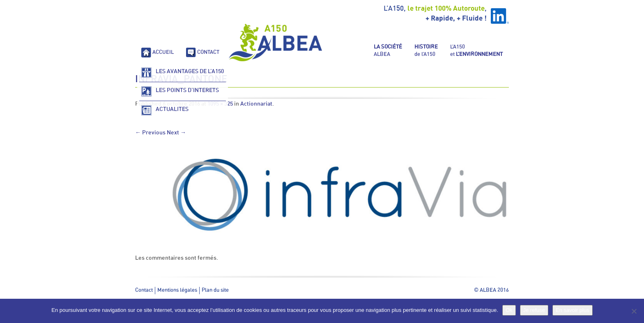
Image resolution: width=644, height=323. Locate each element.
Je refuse (534, 310)
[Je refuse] (634, 311)
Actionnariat (256, 104)
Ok (509, 310)
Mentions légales (177, 290)
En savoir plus (573, 310)
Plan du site (215, 290)
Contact (144, 290)
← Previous (150, 133)
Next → (176, 133)
